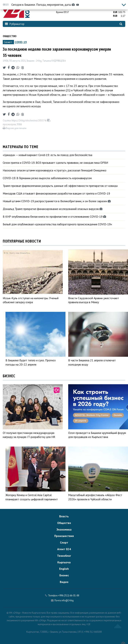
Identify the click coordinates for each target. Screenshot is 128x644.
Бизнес (64, 575)
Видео (64, 582)
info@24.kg (67, 600)
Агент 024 (64, 549)
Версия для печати (15, 128)
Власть (64, 516)
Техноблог (64, 556)
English (64, 569)
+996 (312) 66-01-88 (69, 596)
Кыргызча (64, 562)
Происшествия (64, 536)
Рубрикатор (15, 24)
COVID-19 (21, 42)
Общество (10, 36)
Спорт (64, 542)
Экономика (64, 529)
